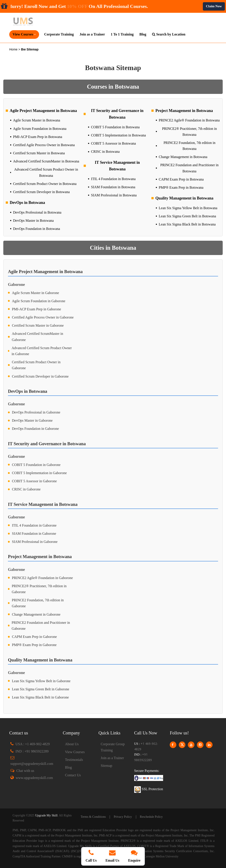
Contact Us (73, 775)
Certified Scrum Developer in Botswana (41, 192)
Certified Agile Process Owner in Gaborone (43, 317)
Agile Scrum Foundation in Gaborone (39, 301)
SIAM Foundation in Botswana (113, 187)
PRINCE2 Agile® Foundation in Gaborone (42, 578)
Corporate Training (59, 34)
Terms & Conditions (93, 817)
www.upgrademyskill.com (34, 778)
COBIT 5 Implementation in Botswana (118, 135)
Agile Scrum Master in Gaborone (35, 293)
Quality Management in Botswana (184, 198)
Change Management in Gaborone (36, 614)
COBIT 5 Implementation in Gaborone (39, 473)
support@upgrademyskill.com (32, 764)
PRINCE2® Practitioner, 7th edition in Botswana (189, 132)
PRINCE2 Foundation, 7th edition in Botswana (189, 146)
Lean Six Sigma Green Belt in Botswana (187, 216)
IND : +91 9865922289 (32, 751)
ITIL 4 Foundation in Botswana (113, 179)
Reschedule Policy (151, 817)
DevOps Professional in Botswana (37, 212)
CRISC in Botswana (105, 152)
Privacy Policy (123, 817)
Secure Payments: (147, 771)
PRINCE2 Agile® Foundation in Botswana (189, 120)
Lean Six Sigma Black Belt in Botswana (187, 224)
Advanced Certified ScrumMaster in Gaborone (38, 337)
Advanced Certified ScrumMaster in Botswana (46, 161)
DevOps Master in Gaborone (32, 420)
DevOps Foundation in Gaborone (35, 429)
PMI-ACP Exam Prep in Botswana (38, 137)
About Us (72, 744)
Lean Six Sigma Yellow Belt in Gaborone (41, 681)
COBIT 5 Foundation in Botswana (115, 127)
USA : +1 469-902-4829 (33, 744)
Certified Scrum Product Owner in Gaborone (36, 365)
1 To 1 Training (122, 34)
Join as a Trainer (92, 34)
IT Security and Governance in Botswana (117, 114)
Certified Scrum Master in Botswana (39, 153)
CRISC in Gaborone (26, 489)
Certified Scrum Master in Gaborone (38, 325)
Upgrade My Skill (46, 815)
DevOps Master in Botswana (33, 221)
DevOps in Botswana (27, 203)
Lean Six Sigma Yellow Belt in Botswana (188, 208)
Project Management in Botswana (184, 111)
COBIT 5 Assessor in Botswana (113, 143)
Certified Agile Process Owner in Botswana (44, 145)
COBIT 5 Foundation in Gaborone (36, 465)
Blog (143, 34)
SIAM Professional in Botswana (114, 195)
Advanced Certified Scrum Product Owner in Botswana (46, 172)
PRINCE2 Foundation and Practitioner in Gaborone (41, 626)
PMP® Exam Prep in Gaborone (34, 645)
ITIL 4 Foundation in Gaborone (34, 525)
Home (14, 49)
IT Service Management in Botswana (117, 166)
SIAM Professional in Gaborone (35, 542)
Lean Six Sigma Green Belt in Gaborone (41, 689)
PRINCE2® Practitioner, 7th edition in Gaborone (39, 589)
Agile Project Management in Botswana (43, 111)
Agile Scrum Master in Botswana (37, 120)
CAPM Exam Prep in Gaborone (34, 637)
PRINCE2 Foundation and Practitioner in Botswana (189, 168)
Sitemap (106, 766)
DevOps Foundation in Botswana (37, 229)
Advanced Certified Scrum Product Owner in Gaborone (42, 351)
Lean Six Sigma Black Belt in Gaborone (40, 697)
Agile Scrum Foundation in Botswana (40, 129)
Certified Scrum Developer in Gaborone (40, 376)
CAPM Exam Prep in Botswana (181, 179)
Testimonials (74, 760)
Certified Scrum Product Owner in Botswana (45, 184)
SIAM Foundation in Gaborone (34, 534)
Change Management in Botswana (183, 157)
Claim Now (214, 6)
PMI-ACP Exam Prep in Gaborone (37, 309)
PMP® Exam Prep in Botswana (181, 187)
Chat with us (25, 771)
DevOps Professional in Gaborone (36, 412)
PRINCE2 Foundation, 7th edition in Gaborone (38, 603)
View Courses (75, 752)
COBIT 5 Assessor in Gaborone (34, 481)
